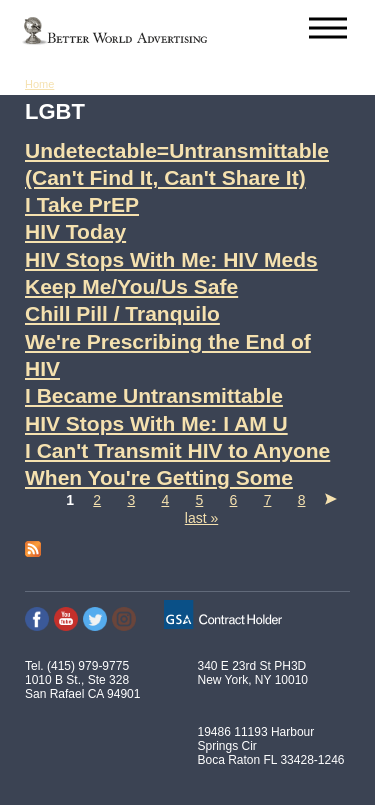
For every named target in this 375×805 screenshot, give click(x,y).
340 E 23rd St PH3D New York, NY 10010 (253, 673)
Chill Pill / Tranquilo (122, 313)
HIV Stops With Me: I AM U (156, 423)
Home (39, 84)
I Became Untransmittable (154, 395)
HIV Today (75, 231)
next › (331, 499)
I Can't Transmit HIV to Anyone (177, 450)
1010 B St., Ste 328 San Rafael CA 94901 (82, 687)
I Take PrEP (82, 204)
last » (201, 518)
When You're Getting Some (159, 477)
